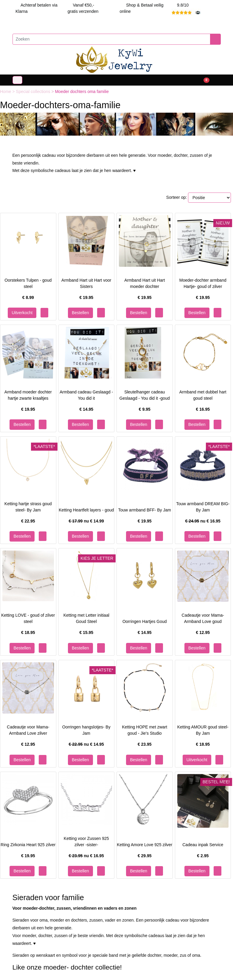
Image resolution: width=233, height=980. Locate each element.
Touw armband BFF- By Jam (145, 510)
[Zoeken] (111, 39)
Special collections (34, 92)
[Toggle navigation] (17, 80)
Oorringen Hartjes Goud (145, 621)
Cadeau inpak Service (203, 845)
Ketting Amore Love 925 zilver (145, 845)
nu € (86, 521)
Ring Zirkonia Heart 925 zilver (28, 845)
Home (6, 92)
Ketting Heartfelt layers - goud (86, 510)
